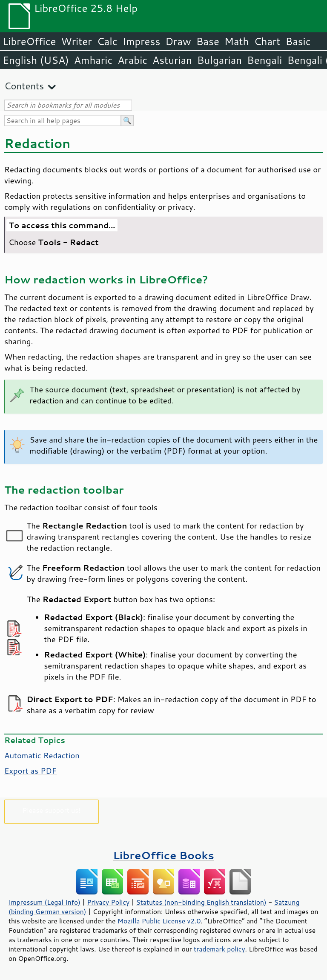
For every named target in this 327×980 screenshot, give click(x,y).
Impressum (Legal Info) (44, 902)
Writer (76, 41)
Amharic (93, 60)
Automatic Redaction (42, 755)
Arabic (132, 60)
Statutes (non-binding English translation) (201, 902)
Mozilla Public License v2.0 (159, 921)
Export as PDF (30, 771)
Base (208, 41)
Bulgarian (219, 60)
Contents (24, 86)
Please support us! (52, 810)
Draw (178, 41)
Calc (107, 41)
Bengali (264, 60)
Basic (298, 41)
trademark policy (219, 949)
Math (237, 41)
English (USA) (36, 60)
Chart (267, 41)
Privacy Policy (108, 902)
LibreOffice (29, 41)
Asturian (172, 60)
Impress (142, 41)
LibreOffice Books (163, 855)
